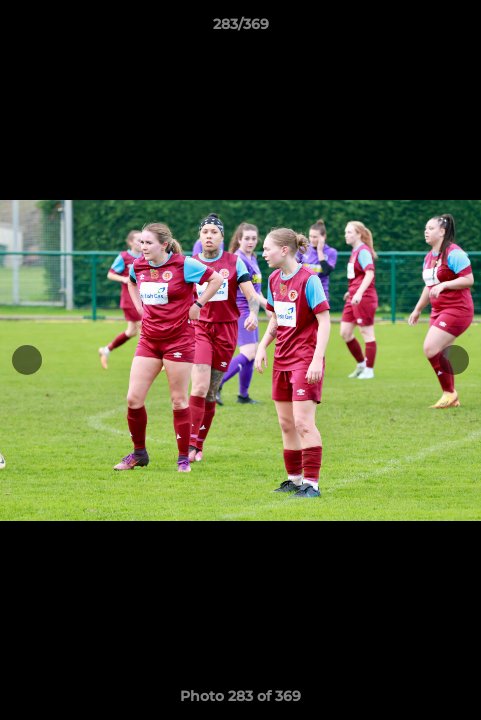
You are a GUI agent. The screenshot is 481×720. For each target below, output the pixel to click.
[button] (457, 29)
